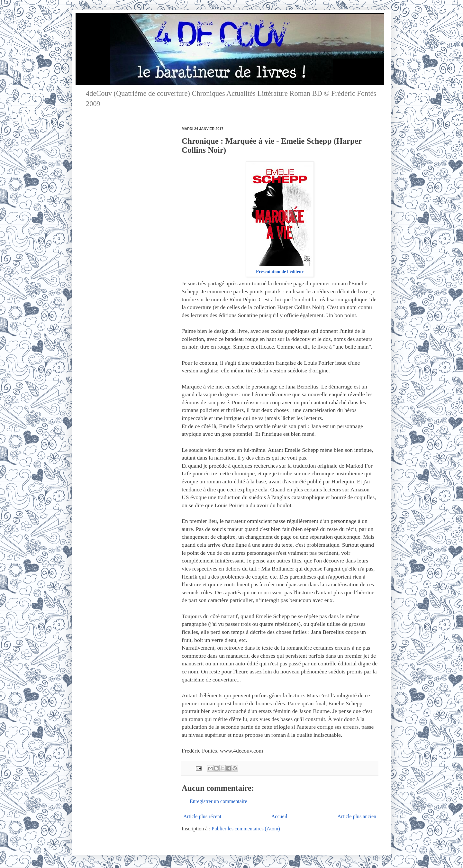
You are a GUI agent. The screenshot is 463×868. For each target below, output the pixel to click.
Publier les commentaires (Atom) (246, 829)
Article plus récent (202, 816)
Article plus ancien (357, 816)
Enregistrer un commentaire (218, 801)
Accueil (279, 816)
